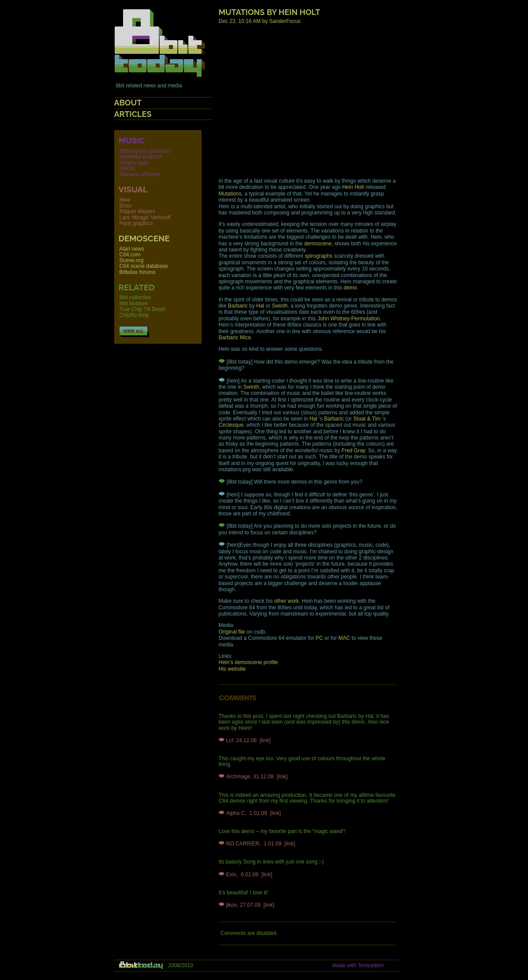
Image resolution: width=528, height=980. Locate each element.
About (128, 103)
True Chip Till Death (143, 309)
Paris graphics (136, 223)
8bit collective (135, 297)
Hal (260, 306)
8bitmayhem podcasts (145, 151)
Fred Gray (353, 451)
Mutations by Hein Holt (270, 12)
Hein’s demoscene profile (249, 662)
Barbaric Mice (235, 338)
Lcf (230, 740)
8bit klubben (134, 304)
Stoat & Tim (367, 419)
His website (232, 669)
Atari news (132, 249)
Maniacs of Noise (140, 174)
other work (287, 601)
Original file (232, 632)
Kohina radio (134, 163)
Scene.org (132, 260)
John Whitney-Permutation (349, 319)
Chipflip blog (134, 315)
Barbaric (238, 306)
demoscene (318, 244)
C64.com (130, 255)
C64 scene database (144, 266)
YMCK (127, 169)
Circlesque (231, 425)
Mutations (230, 194)
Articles (133, 114)
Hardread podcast (140, 157)
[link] (265, 740)
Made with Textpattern (358, 965)
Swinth (280, 306)
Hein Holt (353, 187)
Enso (125, 206)
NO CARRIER (243, 844)
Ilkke (125, 200)
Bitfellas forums (138, 272)
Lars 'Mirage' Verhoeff (145, 218)
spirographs (319, 256)
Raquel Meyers (137, 211)
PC (320, 638)
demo (350, 288)
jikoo (232, 905)
